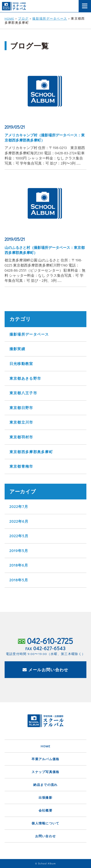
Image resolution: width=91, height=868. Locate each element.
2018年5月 (19, 580)
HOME (45, 746)
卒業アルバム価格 (45, 759)
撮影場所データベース (29, 334)
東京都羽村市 (21, 437)
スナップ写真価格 (45, 772)
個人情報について (45, 823)
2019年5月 (19, 551)
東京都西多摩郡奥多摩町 (31, 452)
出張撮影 (45, 797)
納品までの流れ (45, 785)
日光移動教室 (21, 363)
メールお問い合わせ (45, 670)
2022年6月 (19, 521)
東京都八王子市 (23, 393)
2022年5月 (19, 536)
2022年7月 (19, 506)
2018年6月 (19, 565)
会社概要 (45, 810)
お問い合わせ (46, 836)
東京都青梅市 (21, 466)
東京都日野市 (21, 408)
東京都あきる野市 (25, 378)
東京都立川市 (21, 422)
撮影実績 (17, 349)
